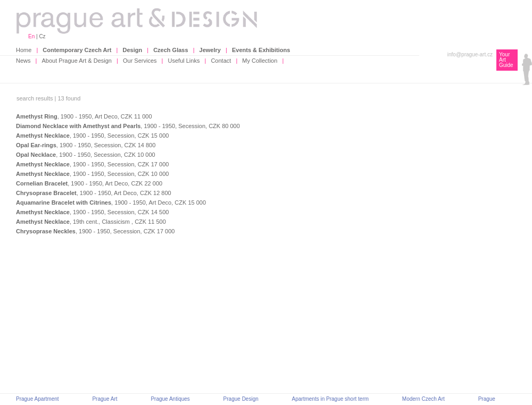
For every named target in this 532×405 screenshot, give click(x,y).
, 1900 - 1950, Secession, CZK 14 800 (86, 145)
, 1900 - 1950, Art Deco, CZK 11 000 (84, 116)
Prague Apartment (38, 399)
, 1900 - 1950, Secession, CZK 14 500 (92, 212)
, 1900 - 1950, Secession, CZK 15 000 (92, 136)
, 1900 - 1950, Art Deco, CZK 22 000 (89, 183)
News (23, 61)
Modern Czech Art (423, 399)
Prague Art (105, 399)
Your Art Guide (506, 60)
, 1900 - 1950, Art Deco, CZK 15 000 (111, 203)
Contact (221, 61)
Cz (42, 36)
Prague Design (241, 399)
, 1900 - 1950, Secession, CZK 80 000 (128, 126)
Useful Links (184, 61)
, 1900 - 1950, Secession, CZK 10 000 (86, 155)
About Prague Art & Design (77, 61)
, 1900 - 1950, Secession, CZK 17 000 (92, 164)
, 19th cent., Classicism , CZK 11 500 (91, 222)
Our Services (140, 61)
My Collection (260, 61)
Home (24, 50)
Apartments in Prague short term (331, 399)
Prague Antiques (170, 399)
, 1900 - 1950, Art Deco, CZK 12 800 (94, 193)
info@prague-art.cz (470, 54)
